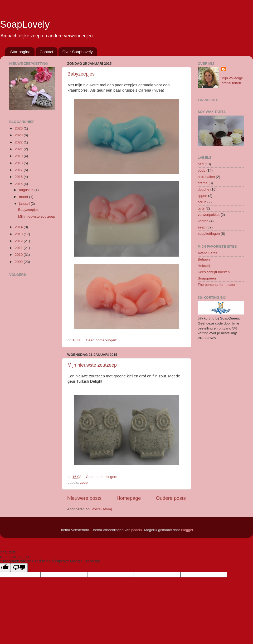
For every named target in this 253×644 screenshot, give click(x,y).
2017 (19, 170)
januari (25, 204)
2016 (19, 177)
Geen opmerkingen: (102, 340)
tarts (201, 208)
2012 (19, 241)
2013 (19, 234)
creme (203, 183)
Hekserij (204, 266)
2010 (19, 255)
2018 (19, 163)
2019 (19, 156)
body (201, 170)
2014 (19, 227)
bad (201, 164)
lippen (202, 196)
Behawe (204, 259)
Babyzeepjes (81, 74)
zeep (84, 483)
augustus (27, 190)
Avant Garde (208, 253)
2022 (19, 142)
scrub (202, 202)
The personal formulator (216, 285)
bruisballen (206, 177)
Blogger (187, 530)
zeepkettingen (209, 234)
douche (203, 189)
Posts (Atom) (102, 509)
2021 (19, 149)
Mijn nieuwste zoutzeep (92, 365)
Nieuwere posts (84, 498)
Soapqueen (207, 278)
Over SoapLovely (78, 52)
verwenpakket (209, 215)
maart (24, 197)
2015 (19, 184)
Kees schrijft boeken (214, 272)
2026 (19, 128)
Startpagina (20, 52)
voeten (203, 221)
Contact (46, 52)
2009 (19, 262)
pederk (137, 530)
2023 (19, 135)
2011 (19, 248)
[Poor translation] (19, 568)
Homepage (129, 498)
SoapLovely (25, 24)
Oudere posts (171, 498)
